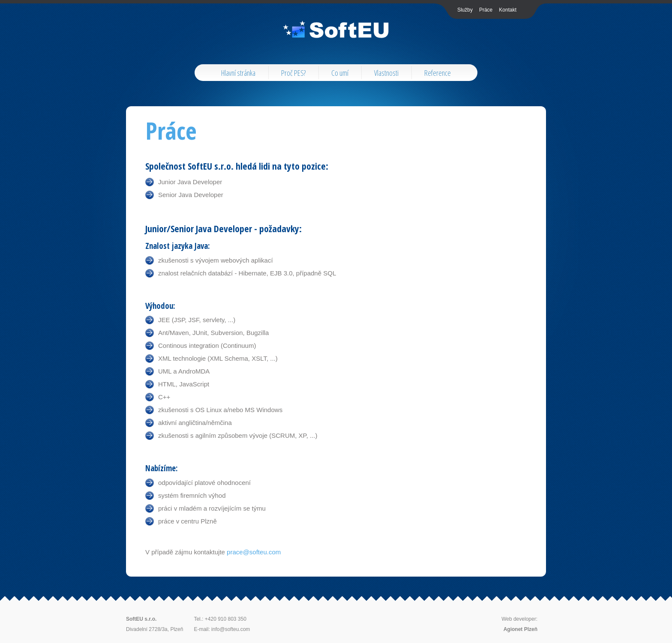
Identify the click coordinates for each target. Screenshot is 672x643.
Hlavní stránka (238, 73)
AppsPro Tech (336, 30)
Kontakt (508, 10)
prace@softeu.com (254, 552)
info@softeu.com (231, 629)
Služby (465, 10)
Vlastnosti (386, 73)
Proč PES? (293, 73)
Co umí (340, 73)
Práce (486, 10)
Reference (438, 73)
